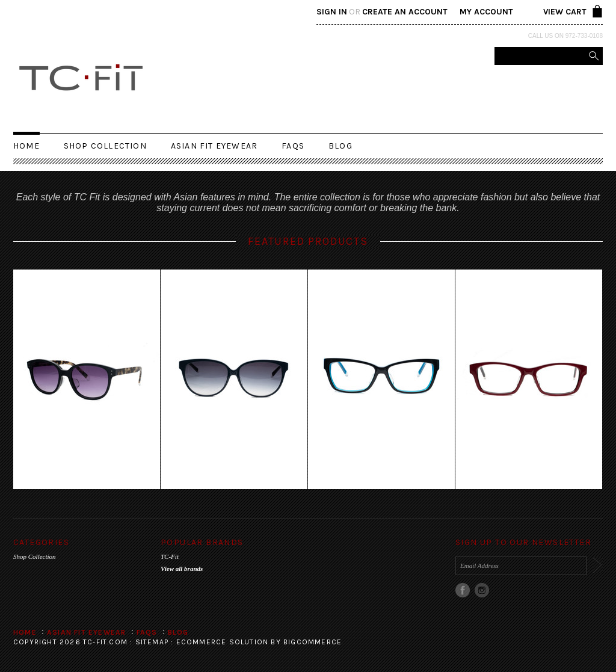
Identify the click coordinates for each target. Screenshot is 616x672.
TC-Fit (170, 556)
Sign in (332, 12)
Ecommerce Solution (223, 642)
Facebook (463, 590)
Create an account (405, 12)
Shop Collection (105, 146)
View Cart (565, 12)
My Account (486, 12)
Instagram (482, 590)
